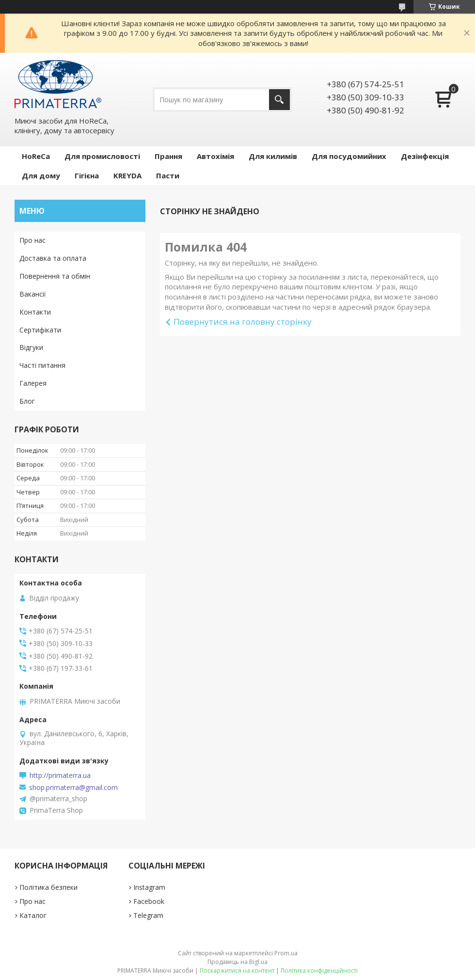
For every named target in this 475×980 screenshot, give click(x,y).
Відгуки (31, 347)
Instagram (149, 887)
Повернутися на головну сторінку (243, 322)
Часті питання (42, 365)
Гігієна (87, 175)
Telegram (148, 915)
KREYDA (127, 175)
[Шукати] (279, 100)
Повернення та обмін (55, 276)
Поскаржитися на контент (237, 971)
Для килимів (273, 156)
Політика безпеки (48, 887)
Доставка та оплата (53, 258)
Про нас (32, 240)
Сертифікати (40, 330)
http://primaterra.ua (60, 775)
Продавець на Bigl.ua (237, 962)
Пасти (168, 175)
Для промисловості (102, 156)
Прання (168, 156)
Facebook (149, 901)
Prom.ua (286, 953)
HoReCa (36, 156)
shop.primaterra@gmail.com (73, 788)
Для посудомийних (349, 156)
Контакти (35, 312)
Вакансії (33, 294)
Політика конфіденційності (319, 971)
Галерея (33, 383)
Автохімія (215, 156)
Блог (27, 401)
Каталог (33, 915)
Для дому (41, 175)
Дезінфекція (425, 156)
